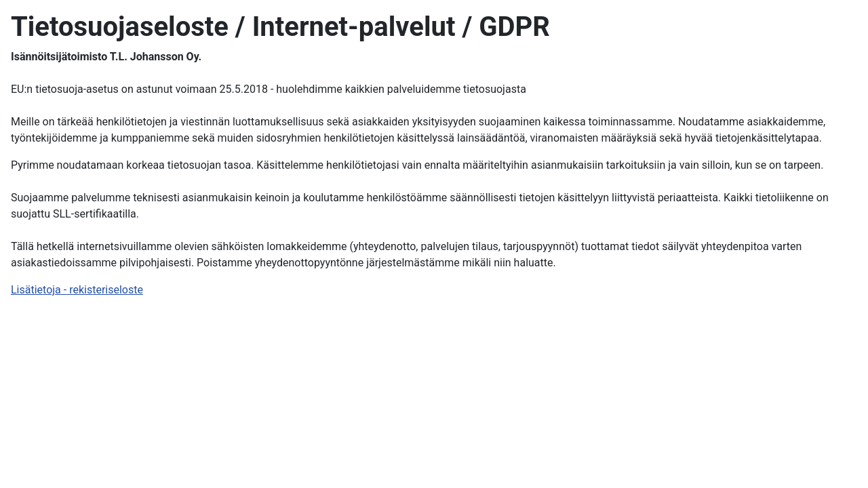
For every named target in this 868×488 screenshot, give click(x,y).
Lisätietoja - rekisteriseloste (77, 290)
